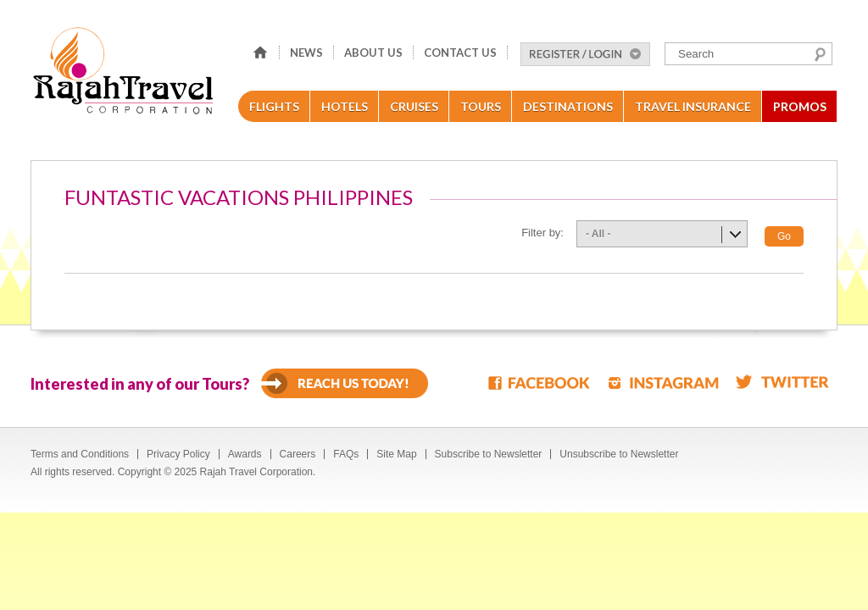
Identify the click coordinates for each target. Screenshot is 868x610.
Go (784, 236)
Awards (245, 454)
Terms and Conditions (80, 454)
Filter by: (542, 233)
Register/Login (585, 54)
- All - (598, 234)
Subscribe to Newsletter (489, 454)
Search (820, 54)
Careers (298, 454)
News (306, 53)
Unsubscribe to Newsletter (619, 454)
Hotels (345, 106)
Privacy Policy (178, 454)
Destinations (568, 106)
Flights (274, 106)
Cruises (414, 106)
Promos (800, 106)
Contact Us (460, 53)
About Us (373, 53)
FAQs (346, 454)
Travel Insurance (693, 106)
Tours (481, 106)
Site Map (396, 454)
